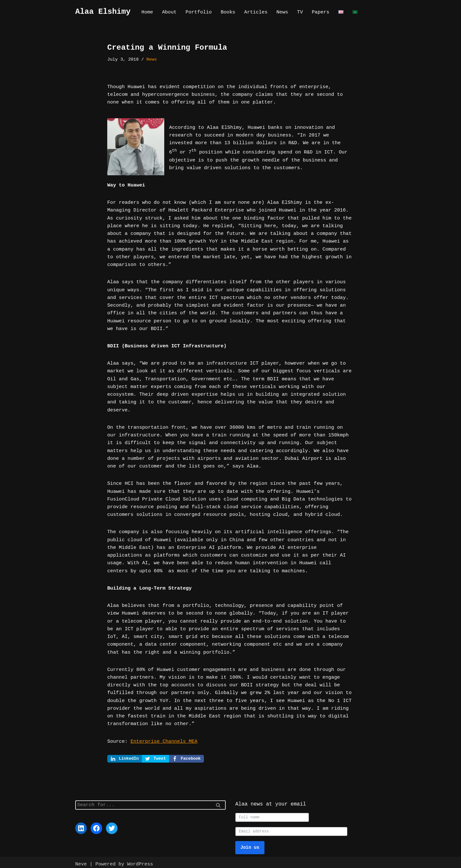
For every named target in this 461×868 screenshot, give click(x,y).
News (281, 12)
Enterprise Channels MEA (163, 737)
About (169, 12)
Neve (81, 860)
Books (227, 12)
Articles (255, 12)
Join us (250, 843)
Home (147, 12)
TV (299, 12)
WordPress (140, 860)
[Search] (143, 801)
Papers (319, 12)
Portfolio (198, 12)
